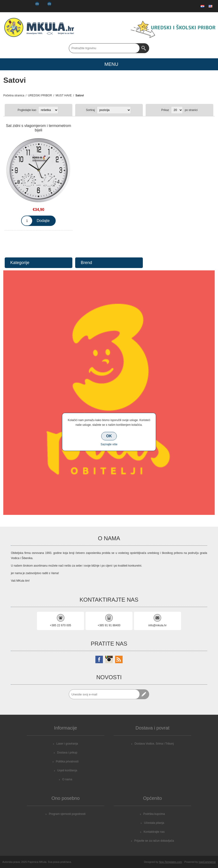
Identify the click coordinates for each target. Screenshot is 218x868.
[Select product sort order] (114, 110)
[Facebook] (99, 659)
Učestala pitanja (154, 823)
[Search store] (104, 48)
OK (109, 436)
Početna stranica (14, 95)
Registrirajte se (8, 6)
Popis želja (33, 6)
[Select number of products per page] (177, 110)
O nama (67, 779)
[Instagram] (109, 659)
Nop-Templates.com (171, 862)
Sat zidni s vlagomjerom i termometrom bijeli (38, 128)
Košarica (46, 6)
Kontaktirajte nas (154, 832)
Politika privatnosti (67, 761)
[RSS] (119, 659)
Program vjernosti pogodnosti (67, 814)
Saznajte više (109, 444)
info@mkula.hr (158, 625)
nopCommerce (207, 862)
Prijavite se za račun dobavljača (154, 841)
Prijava (21, 6)
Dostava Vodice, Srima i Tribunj (154, 744)
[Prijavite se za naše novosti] (104, 694)
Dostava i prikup (67, 753)
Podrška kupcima (154, 814)
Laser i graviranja (67, 744)
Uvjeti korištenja (67, 770)
